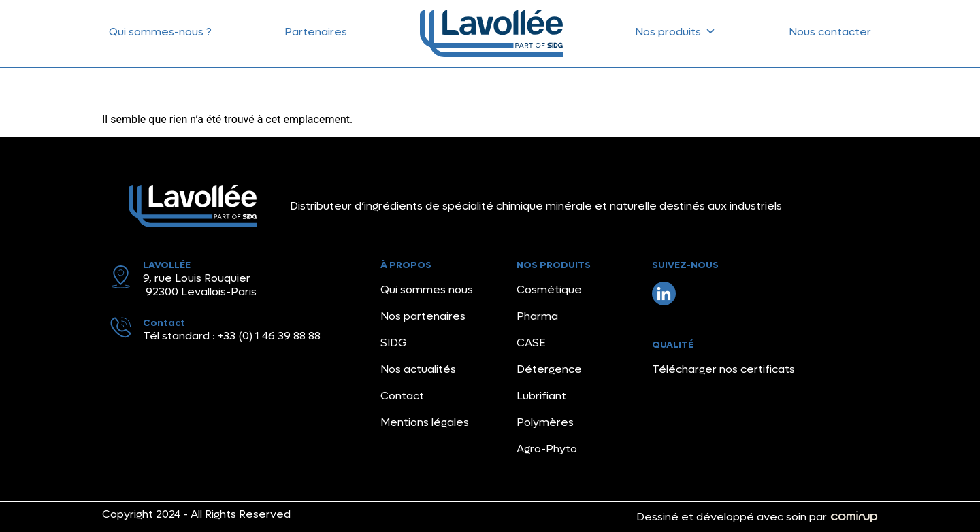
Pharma (537, 316)
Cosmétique (549, 289)
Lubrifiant (541, 396)
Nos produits (675, 28)
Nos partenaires (423, 316)
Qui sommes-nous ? (160, 32)
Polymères (545, 422)
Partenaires (316, 32)
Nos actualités (418, 369)
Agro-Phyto (547, 449)
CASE (531, 343)
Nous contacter (830, 32)
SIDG (394, 343)
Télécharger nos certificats (723, 369)
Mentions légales (425, 422)
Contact (402, 396)
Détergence (549, 369)
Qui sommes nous (427, 289)
